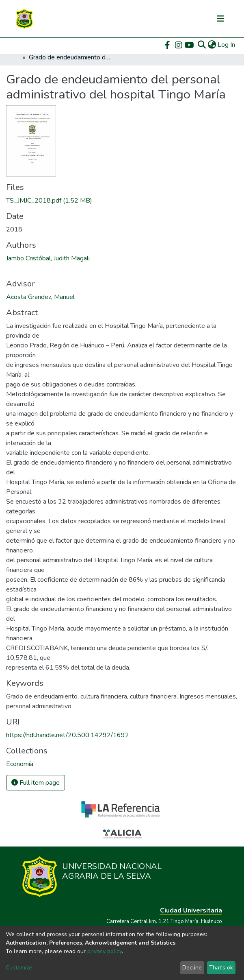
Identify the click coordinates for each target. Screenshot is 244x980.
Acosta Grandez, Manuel (40, 297)
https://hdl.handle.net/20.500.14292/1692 (68, 735)
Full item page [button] (36, 783)
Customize (19, 968)
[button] (212, 45)
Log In (227, 45)
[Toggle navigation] (220, 19)
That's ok (221, 968)
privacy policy (105, 951)
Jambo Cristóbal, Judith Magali (48, 258)
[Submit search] (202, 45)
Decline (192, 968)
